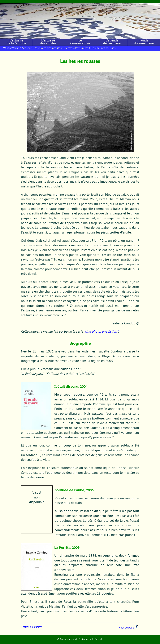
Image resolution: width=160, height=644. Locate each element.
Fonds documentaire (144, 42)
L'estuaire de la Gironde (16, 42)
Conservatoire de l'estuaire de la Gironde (81, 639)
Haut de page (129, 628)
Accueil (26, 48)
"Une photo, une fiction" (101, 332)
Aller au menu (23, 1)
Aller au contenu (8, 1)
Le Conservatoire (80, 42)
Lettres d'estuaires (77, 48)
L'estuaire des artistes (48, 42)
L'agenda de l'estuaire (112, 42)
